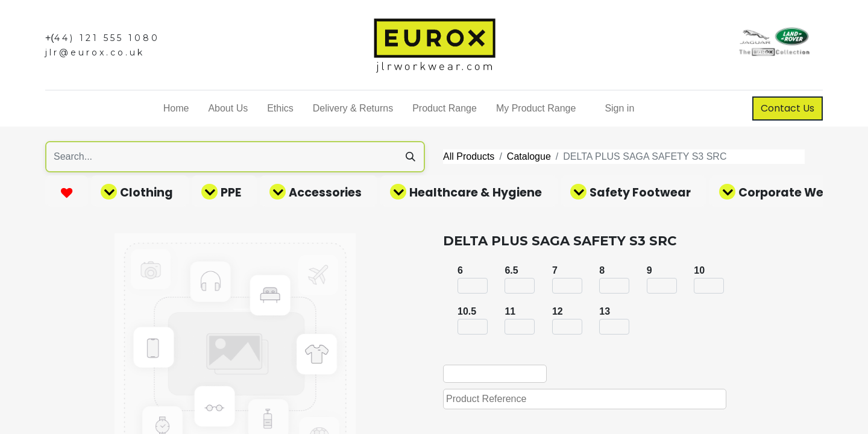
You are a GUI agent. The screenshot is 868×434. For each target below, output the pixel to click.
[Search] (410, 157)
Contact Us (788, 108)
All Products (469, 156)
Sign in (619, 108)
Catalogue (529, 156)
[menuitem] (176, 108)
